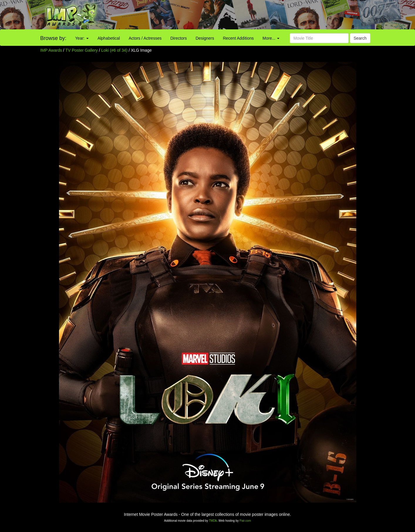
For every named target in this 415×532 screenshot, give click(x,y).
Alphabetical (109, 38)
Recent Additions (238, 38)
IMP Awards (51, 50)
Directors (178, 38)
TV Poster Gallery (82, 50)
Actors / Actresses (145, 38)
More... (271, 38)
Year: (82, 38)
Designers (205, 38)
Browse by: (53, 38)
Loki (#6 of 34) (114, 50)
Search (360, 38)
